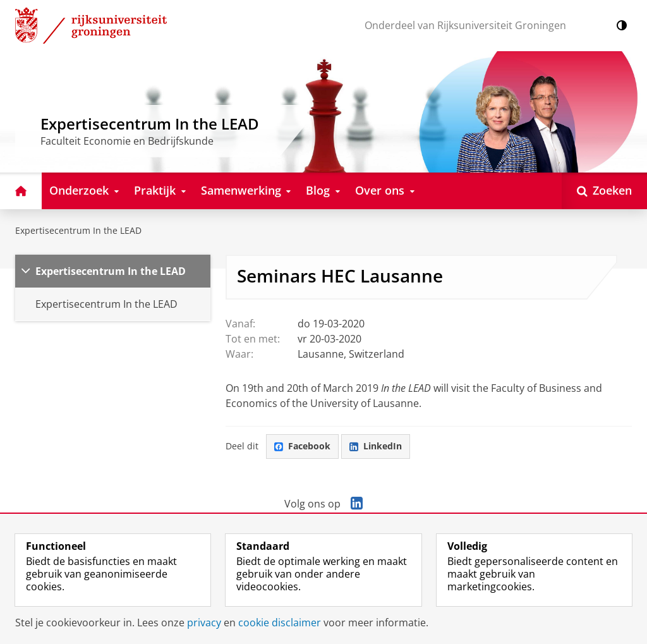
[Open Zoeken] (604, 191)
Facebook (302, 446)
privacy (204, 623)
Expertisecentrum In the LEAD (78, 230)
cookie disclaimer (280, 623)
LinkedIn (376, 446)
